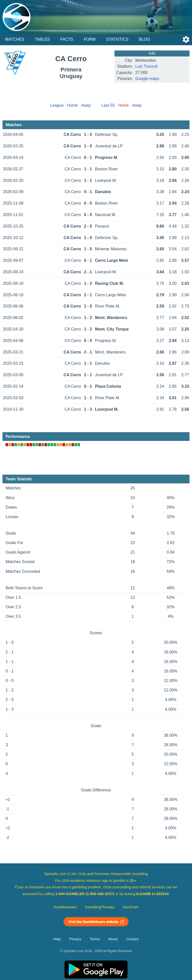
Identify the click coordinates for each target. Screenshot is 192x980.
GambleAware (65, 907)
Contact (132, 939)
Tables (42, 39)
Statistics (117, 39)
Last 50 (108, 105)
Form (90, 39)
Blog (144, 39)
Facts (67, 39)
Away (86, 105)
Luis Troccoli (146, 66)
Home (72, 105)
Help (57, 939)
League (57, 105)
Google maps (147, 79)
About (113, 939)
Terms (95, 939)
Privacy (75, 939)
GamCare (131, 907)
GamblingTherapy (100, 907)
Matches (15, 39)
